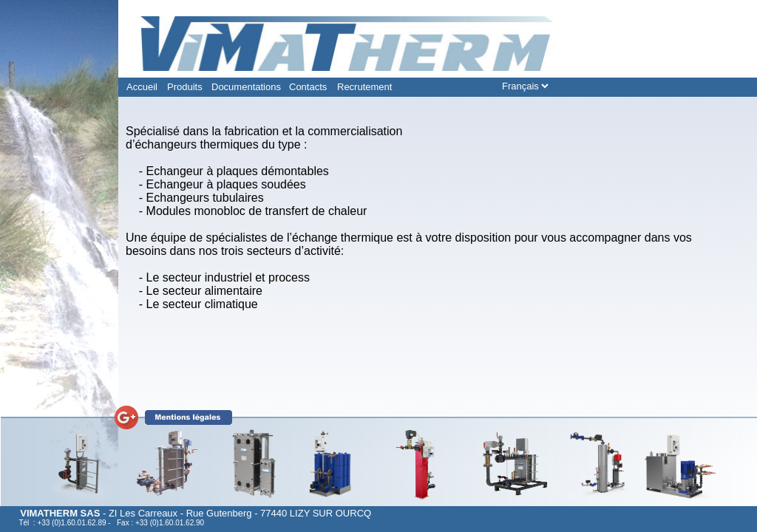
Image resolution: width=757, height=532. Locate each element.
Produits (185, 87)
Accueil (142, 87)
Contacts (308, 87)
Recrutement (364, 87)
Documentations (246, 87)
